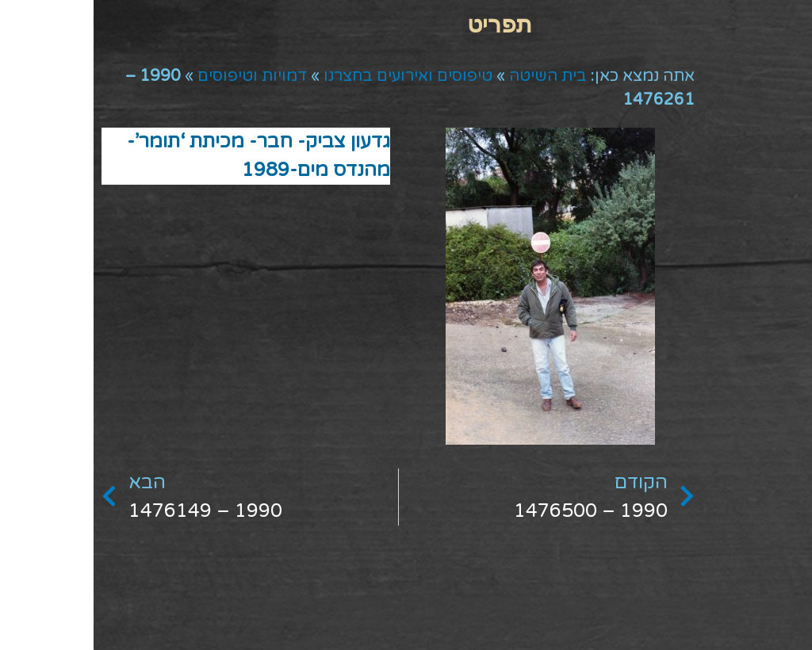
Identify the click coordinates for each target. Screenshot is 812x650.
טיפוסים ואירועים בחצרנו (314, 76)
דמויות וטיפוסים (159, 76)
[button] (406, 24)
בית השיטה (454, 76)
